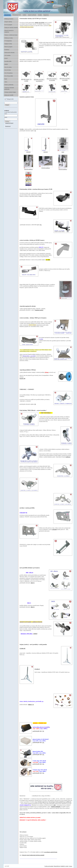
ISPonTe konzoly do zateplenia (9, 31)
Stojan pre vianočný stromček (11, 28)
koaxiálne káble (8, 61)
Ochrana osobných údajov (10, 92)
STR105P (54, 530)
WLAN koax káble (9, 76)
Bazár (6, 79)
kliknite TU (31, 705)
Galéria (24, 15)
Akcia (6, 82)
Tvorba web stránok (49, 866)
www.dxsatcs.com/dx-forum (51, 852)
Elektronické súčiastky (10, 53)
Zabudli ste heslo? (9, 123)
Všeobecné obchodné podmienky (9, 88)
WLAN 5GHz (8, 70)
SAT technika (8, 55)
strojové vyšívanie (32, 15)
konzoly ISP (23, 379)
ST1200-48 (37, 669)
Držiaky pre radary (9, 38)
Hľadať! (7, 105)
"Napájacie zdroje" (39, 310)
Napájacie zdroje (8, 44)
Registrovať (8, 126)
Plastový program (8, 47)
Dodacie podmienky (9, 85)
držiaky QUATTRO (40, 23)
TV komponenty (8, 41)
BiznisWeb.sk (57, 866)
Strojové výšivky (8, 22)
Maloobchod (7, 15)
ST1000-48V (23, 648)
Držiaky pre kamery (9, 19)
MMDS (6, 64)
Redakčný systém (64, 866)
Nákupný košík (9, 99)
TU (35, 131)
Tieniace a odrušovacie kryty (11, 35)
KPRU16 (68, 457)
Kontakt (40, 15)
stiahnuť (35, 634)
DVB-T (6, 58)
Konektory (7, 50)
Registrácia (46, 15)
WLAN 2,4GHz (8, 67)
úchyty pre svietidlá (9, 95)
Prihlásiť (71, 866)
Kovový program (8, 25)
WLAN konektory (9, 73)
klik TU (33, 583)
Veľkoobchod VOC (17, 15)
